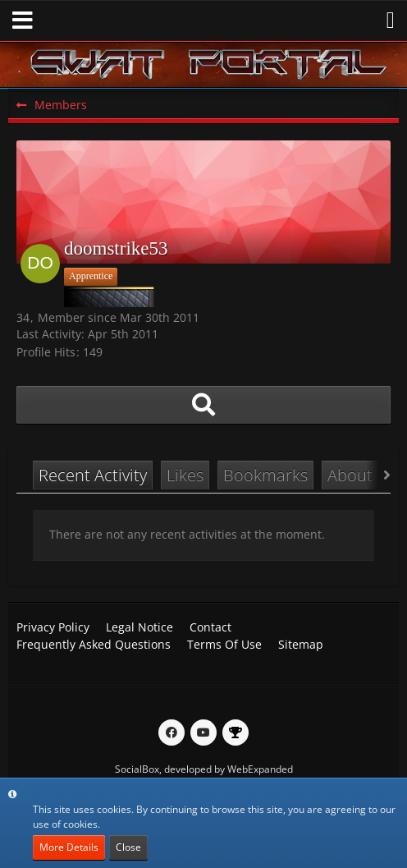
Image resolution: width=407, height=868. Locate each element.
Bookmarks (265, 475)
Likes (185, 475)
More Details (69, 847)
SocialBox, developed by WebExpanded (204, 769)
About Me (364, 475)
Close (128, 847)
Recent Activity (93, 475)
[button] (23, 21)
